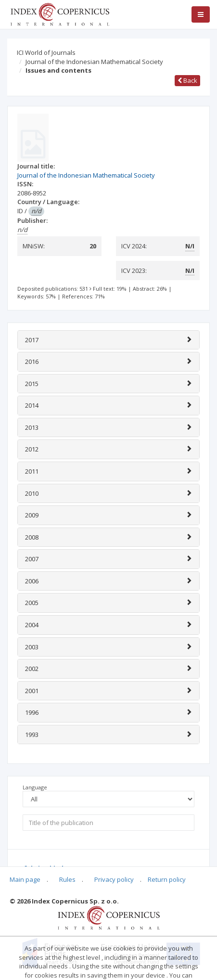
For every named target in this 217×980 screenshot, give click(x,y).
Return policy (167, 879)
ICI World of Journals (46, 52)
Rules (67, 879)
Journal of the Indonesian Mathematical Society (94, 62)
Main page (25, 879)
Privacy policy (114, 879)
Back (187, 80)
